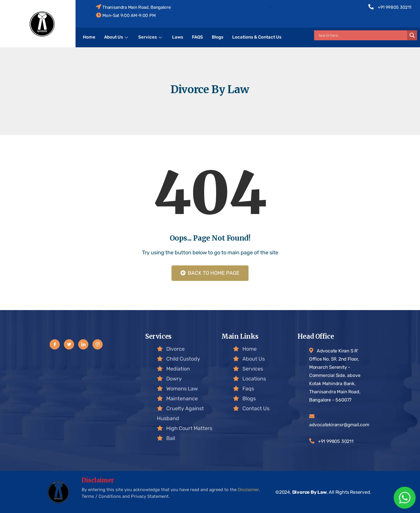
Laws (178, 37)
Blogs (218, 37)
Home (89, 37)
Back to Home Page (210, 273)
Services (151, 37)
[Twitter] (69, 344)
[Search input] (362, 35)
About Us (117, 37)
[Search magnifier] (412, 35)
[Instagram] (98, 344)
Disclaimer (248, 490)
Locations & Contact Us (257, 37)
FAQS (197, 37)
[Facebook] (55, 344)
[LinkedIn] (83, 344)
